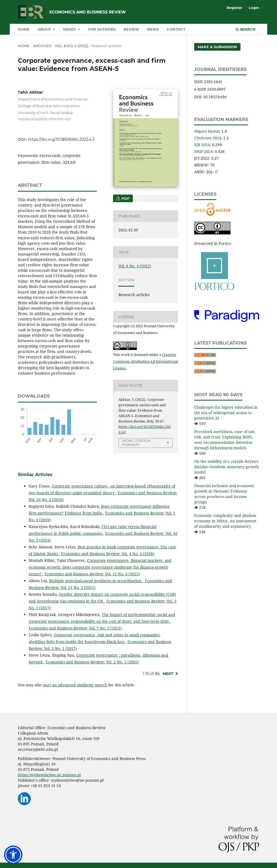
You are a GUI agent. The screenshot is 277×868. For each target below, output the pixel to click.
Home (24, 29)
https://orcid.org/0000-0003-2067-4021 (44, 119)
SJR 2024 (202, 145)
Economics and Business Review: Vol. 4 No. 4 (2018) (108, 554)
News (153, 29)
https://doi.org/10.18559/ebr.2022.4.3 (61, 139)
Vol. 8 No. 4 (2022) (71, 46)
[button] (13, 855)
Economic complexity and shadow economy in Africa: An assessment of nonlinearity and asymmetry (225, 521)
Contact (176, 29)
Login (254, 8)
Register (235, 8)
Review (131, 29)
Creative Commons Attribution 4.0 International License (146, 361)
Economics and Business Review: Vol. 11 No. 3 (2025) (92, 574)
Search (246, 29)
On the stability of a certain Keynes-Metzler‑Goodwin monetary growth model (227, 467)
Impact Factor (207, 131)
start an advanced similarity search (75, 685)
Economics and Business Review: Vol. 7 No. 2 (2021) (75, 628)
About (45, 29)
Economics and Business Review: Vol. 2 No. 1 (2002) (92, 662)
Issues (70, 29)
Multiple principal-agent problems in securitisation (96, 581)
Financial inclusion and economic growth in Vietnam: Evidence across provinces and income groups (224, 494)
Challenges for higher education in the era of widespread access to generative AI (226, 413)
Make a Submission (217, 47)
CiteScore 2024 (208, 138)
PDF (125, 198)
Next (168, 674)
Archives (42, 46)
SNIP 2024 (203, 151)
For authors (102, 29)
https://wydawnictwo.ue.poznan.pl (49, 775)
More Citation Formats (137, 443)
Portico (225, 243)
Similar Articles (35, 475)
